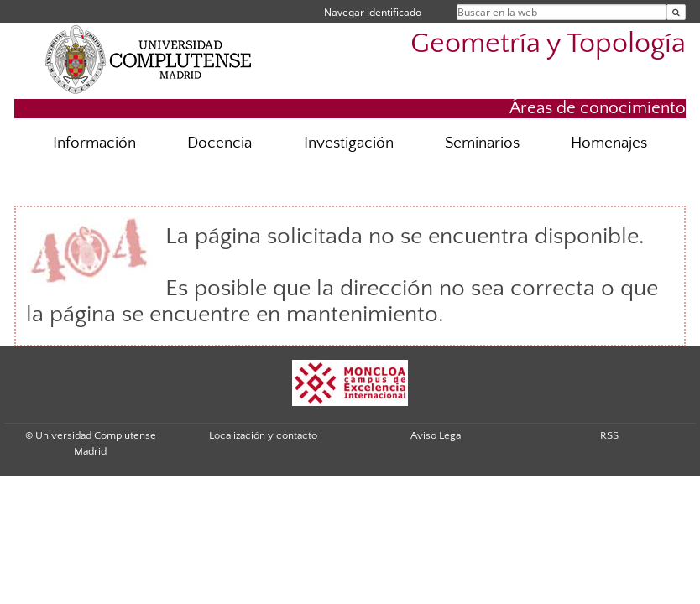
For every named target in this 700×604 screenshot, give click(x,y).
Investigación (349, 143)
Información (94, 143)
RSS (609, 435)
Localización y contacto (263, 435)
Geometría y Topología (548, 44)
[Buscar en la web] (676, 12)
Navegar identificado (373, 12)
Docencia (219, 143)
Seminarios (482, 143)
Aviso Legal (437, 435)
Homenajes (609, 143)
